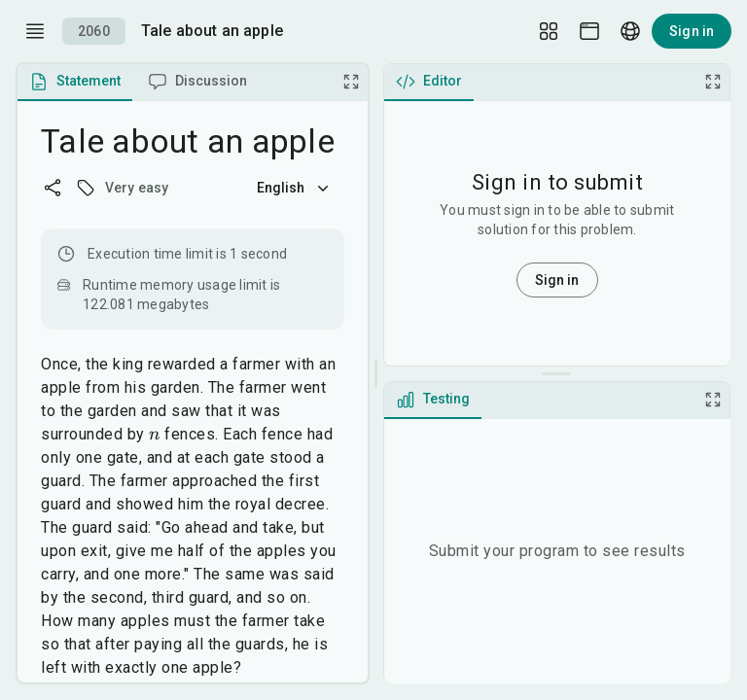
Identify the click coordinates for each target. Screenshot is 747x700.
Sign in (692, 31)
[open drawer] (35, 31)
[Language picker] (630, 31)
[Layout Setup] (549, 31)
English (295, 188)
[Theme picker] (589, 31)
